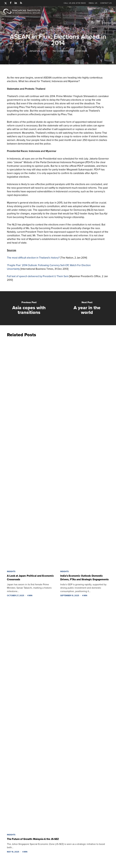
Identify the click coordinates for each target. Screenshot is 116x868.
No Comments (61, 51)
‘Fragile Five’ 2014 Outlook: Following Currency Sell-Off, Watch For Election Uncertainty (49, 267)
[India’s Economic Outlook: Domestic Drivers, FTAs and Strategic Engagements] (85, 453)
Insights (58, 28)
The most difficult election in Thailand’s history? (33, 258)
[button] (112, 11)
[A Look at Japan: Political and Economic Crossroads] (31, 453)
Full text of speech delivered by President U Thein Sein (38, 276)
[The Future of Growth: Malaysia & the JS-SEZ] (58, 716)
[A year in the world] (87, 308)
